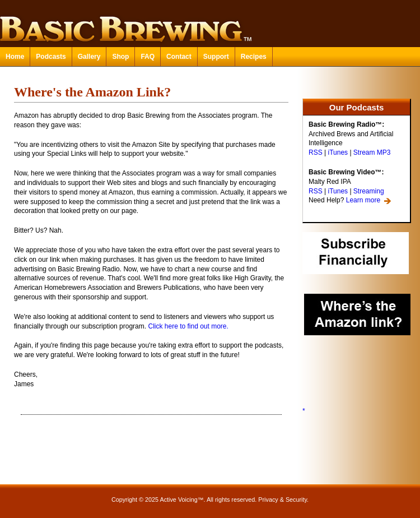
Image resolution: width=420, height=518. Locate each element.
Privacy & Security (283, 499)
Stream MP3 (372, 152)
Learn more (363, 200)
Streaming (369, 191)
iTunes (338, 152)
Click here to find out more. (188, 326)
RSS (316, 152)
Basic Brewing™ (210, 22)
